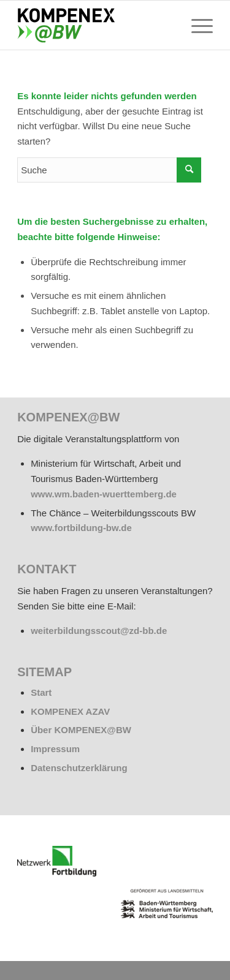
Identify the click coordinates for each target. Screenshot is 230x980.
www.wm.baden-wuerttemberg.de (104, 494)
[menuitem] (196, 25)
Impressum (55, 749)
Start (41, 692)
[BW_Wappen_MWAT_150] (167, 903)
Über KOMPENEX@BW (81, 730)
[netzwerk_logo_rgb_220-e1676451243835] (57, 861)
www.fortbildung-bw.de (81, 528)
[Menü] (196, 25)
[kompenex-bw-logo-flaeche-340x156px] (95, 25)
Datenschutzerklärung (79, 768)
